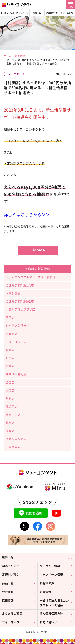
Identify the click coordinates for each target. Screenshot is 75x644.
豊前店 (10, 318)
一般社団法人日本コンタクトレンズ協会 (54, 603)
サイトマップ (11, 622)
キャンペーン (22, 13)
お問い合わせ (48, 622)
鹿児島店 (12, 407)
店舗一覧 (37, 13)
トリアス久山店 (16, 342)
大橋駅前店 (13, 293)
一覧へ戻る (37, 250)
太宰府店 (12, 334)
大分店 (10, 390)
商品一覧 (8, 583)
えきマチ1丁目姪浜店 (20, 285)
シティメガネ (67, 13)
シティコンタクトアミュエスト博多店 (31, 277)
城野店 (10, 350)
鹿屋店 (10, 431)
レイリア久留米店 (18, 326)
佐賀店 (10, 366)
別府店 (10, 399)
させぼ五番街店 (16, 374)
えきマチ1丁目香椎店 (20, 301)
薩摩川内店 (13, 415)
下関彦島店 (13, 447)
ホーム (8, 56)
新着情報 (20, 56)
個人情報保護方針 (51, 614)
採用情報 (8, 601)
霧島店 (10, 423)
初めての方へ (11, 566)
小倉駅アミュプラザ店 (20, 309)
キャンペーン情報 (51, 575)
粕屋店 (10, 358)
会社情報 (8, 592)
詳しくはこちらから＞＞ (27, 215)
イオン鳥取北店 (16, 439)
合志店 (10, 382)
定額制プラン (52, 13)
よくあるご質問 (12, 614)
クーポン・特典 (7, 13)
